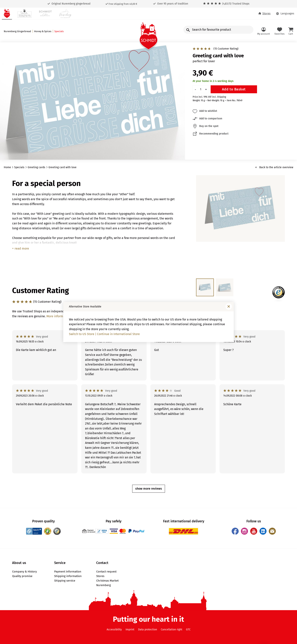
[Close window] (229, 306)
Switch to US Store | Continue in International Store (104, 334)
